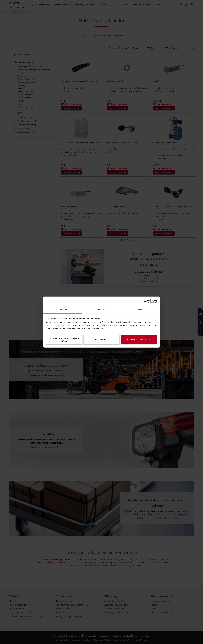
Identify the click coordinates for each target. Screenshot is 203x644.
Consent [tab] (63, 310)
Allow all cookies (139, 340)
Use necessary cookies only (64, 340)
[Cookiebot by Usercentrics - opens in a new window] (146, 301)
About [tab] (140, 310)
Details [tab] (102, 310)
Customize (102, 340)
